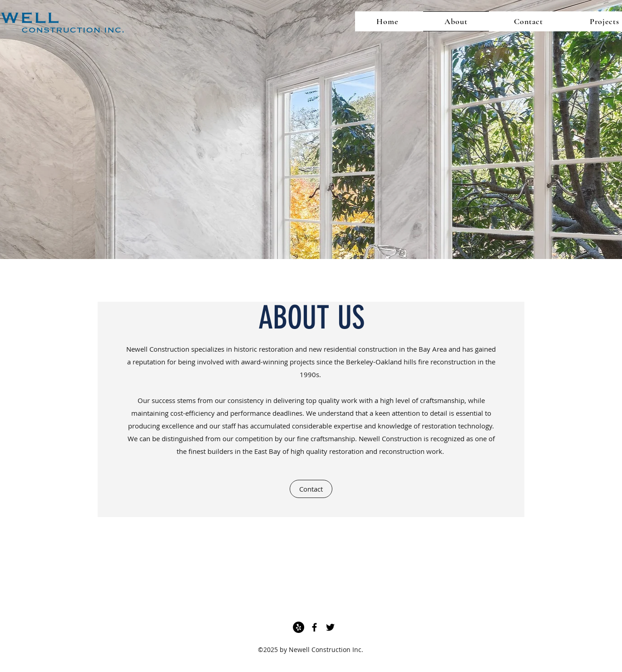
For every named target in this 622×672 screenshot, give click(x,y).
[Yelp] (299, 627)
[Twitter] (330, 627)
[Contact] (311, 489)
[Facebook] (314, 627)
